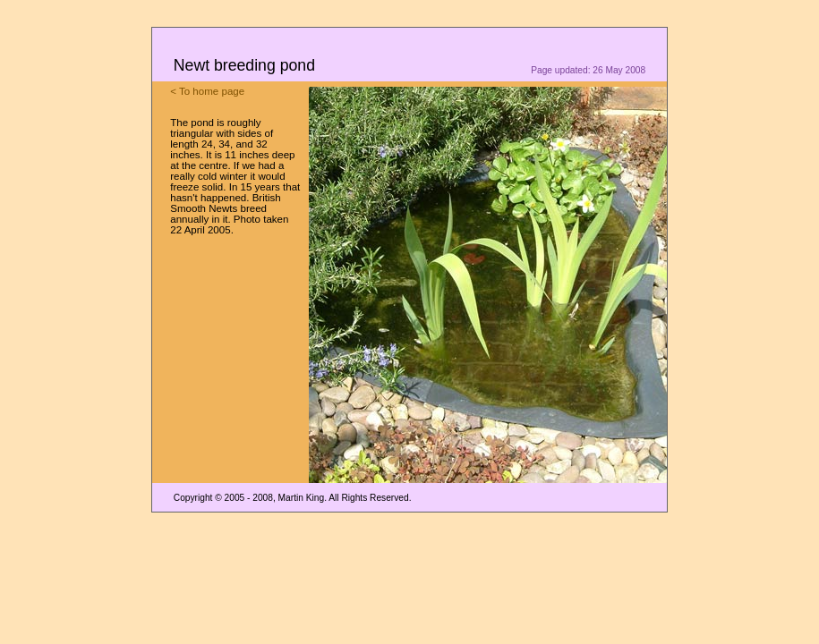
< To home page (207, 91)
